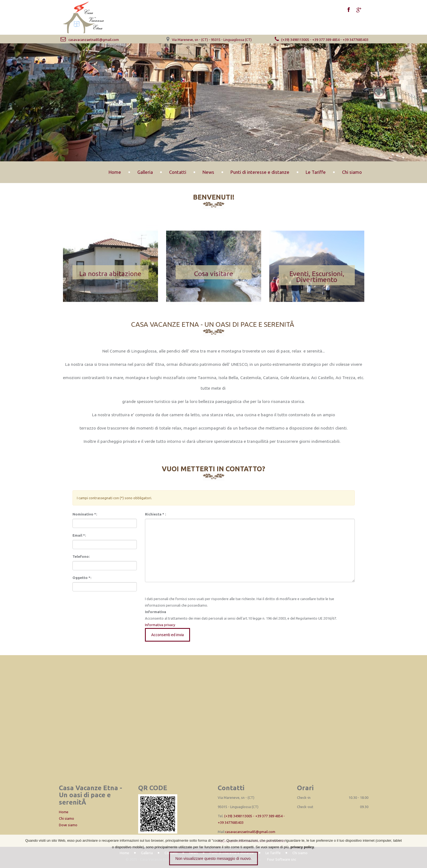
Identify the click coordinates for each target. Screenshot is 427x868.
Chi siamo (352, 172)
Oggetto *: (82, 578)
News (208, 172)
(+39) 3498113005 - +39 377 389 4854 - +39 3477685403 (321, 40)
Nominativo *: (85, 514)
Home (115, 172)
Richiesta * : (155, 514)
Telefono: (81, 556)
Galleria (145, 172)
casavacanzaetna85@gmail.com (89, 40)
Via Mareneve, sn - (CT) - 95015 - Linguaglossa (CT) (212, 40)
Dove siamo (68, 825)
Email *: (79, 535)
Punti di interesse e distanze (260, 172)
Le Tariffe (316, 172)
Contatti (178, 172)
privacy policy (302, 847)
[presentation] (104, 604)
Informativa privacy (160, 625)
